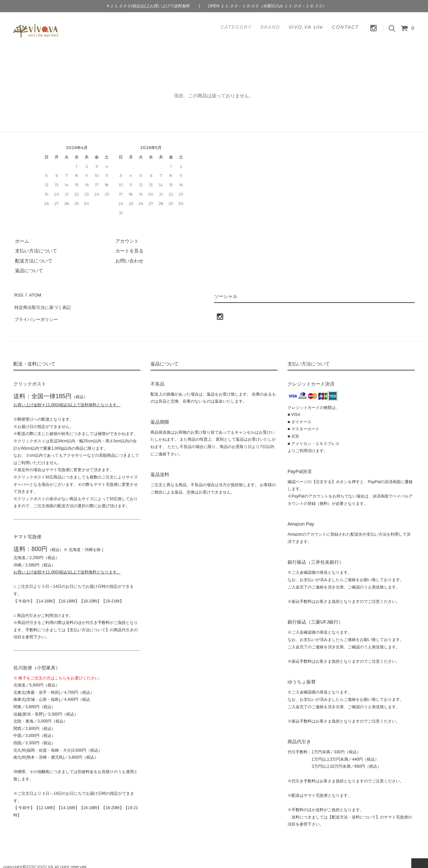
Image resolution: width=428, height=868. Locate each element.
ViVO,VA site (306, 27)
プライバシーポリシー (37, 314)
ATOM (33, 294)
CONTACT (346, 27)
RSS (18, 294)
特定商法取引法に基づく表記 (44, 304)
